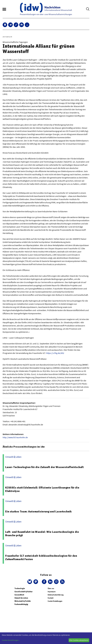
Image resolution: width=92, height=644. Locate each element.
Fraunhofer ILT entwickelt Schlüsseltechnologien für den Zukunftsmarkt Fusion (41, 557)
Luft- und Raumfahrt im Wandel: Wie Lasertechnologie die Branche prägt (42, 534)
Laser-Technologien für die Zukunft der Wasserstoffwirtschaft (44, 467)
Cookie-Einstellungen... (11, 640)
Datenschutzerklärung (56, 595)
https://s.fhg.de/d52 (55, 353)
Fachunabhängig (21, 604)
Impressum (52, 592)
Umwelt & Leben (21, 598)
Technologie (20, 588)
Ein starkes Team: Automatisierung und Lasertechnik (38, 511)
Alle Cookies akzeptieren (79, 640)
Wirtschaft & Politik (23, 601)
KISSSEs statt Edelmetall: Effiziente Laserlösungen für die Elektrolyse (42, 489)
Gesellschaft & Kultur (23, 592)
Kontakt (50, 598)
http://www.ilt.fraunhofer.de (15, 437)
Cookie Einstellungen (55, 601)
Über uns (51, 588)
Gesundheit (19, 595)
